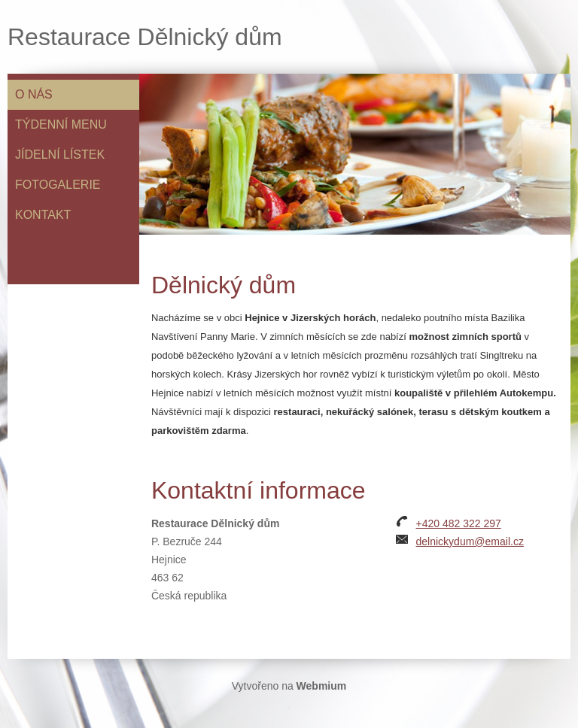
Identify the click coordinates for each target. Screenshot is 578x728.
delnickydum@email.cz (470, 541)
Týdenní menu (61, 124)
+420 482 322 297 (459, 523)
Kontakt (43, 215)
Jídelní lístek (60, 155)
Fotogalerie (58, 185)
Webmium (322, 686)
